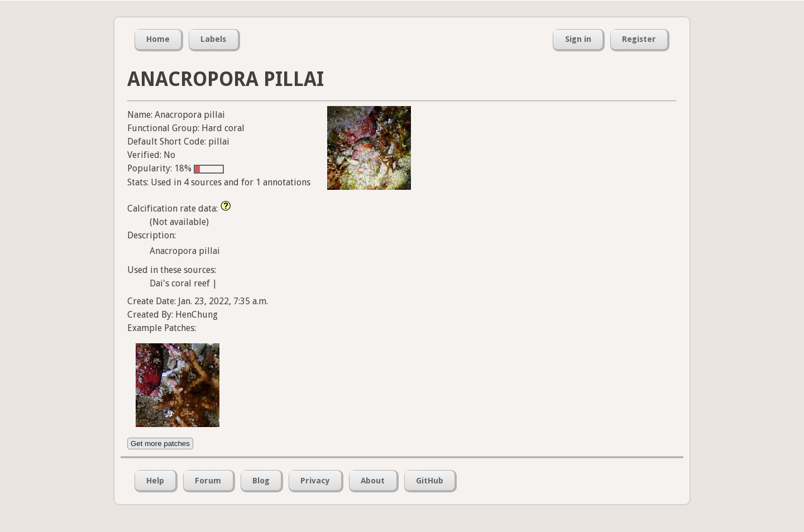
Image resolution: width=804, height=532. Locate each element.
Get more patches (160, 444)
